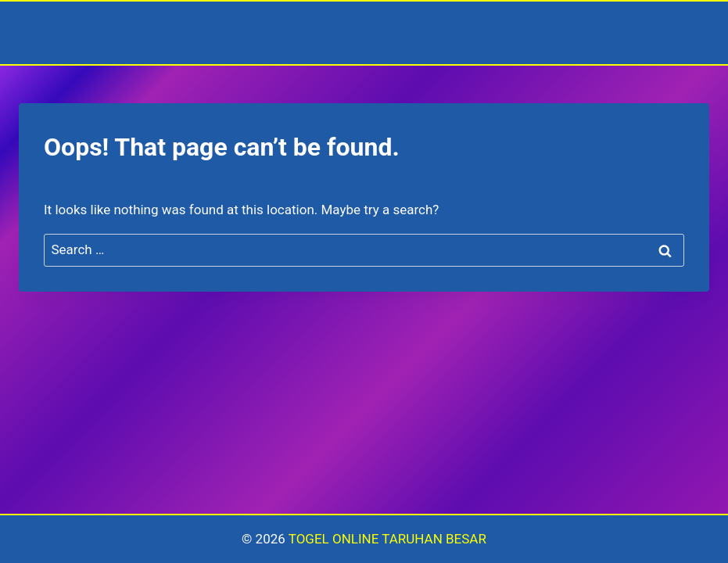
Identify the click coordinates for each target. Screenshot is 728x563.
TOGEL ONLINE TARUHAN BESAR (387, 539)
